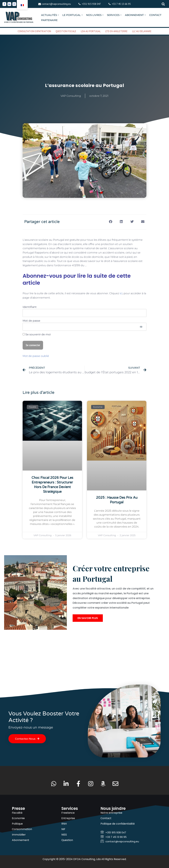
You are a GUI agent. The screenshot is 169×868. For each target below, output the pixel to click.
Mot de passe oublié (36, 356)
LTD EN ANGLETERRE (116, 31)
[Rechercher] (163, 4)
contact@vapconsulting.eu (56, 4)
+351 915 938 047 (91, 4)
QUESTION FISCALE (66, 31)
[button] (58, 15)
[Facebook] (4, 4)
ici (121, 293)
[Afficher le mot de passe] (141, 327)
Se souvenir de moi (37, 334)
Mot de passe (31, 321)
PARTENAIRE (49, 20)
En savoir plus (88, 618)
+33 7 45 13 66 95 (121, 4)
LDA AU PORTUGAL (91, 31)
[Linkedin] (9, 4)
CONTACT (155, 15)
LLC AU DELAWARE (142, 31)
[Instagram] (14, 4)
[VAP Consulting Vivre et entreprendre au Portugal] (19, 17)
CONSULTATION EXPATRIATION (34, 31)
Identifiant (30, 307)
